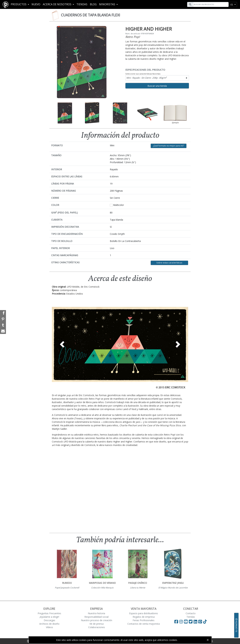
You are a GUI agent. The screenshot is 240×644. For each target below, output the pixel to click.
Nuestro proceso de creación (97, 620)
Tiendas (82, 4)
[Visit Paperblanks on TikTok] (205, 621)
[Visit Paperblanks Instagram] (181, 621)
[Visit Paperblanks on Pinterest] (201, 621)
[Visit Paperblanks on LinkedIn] (196, 621)
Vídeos (49, 627)
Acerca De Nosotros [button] (57, 4)
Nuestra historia (96, 613)
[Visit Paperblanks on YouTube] (186, 621)
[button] (62, 344)
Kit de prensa (97, 624)
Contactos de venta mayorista (144, 624)
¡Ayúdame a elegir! (49, 617)
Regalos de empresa (144, 617)
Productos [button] (19, 4)
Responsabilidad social (96, 617)
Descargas (49, 620)
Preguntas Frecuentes (49, 613)
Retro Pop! (133, 37)
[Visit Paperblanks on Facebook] (176, 621)
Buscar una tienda (157, 86)
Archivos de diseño (49, 624)
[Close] (208, 640)
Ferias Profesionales (144, 620)
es (232, 5)
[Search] (210, 4)
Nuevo (36, 4)
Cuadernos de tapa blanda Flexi (91, 15)
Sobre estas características (169, 263)
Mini (147, 78)
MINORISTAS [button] (107, 4)
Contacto (191, 613)
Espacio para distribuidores (144, 613)
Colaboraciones (97, 627)
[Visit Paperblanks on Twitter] (191, 621)
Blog (93, 4)
